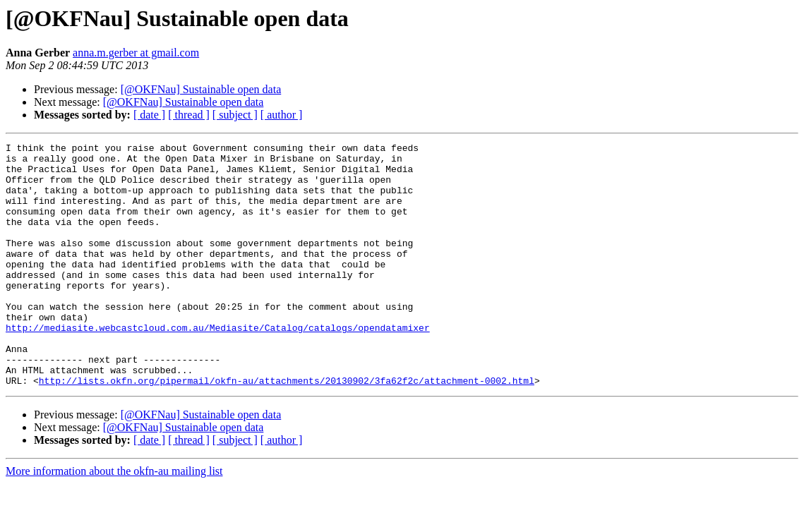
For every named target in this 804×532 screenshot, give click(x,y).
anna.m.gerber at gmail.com (136, 53)
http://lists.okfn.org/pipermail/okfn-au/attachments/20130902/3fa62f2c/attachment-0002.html (287, 429)
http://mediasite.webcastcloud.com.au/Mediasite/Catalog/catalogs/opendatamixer (218, 365)
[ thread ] (189, 115)
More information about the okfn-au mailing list (114, 520)
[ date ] (149, 115)
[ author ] (282, 115)
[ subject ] (235, 115)
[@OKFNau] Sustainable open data (201, 89)
